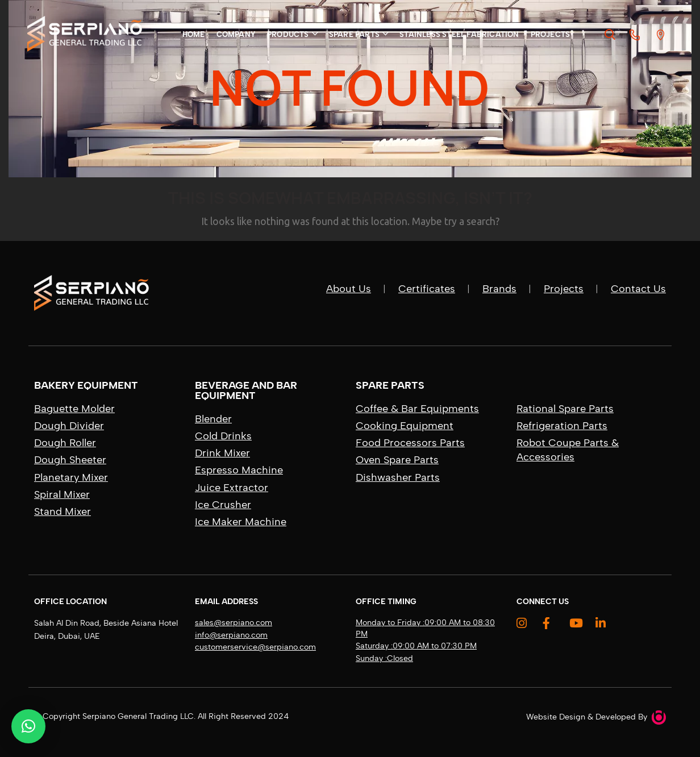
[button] (28, 726)
